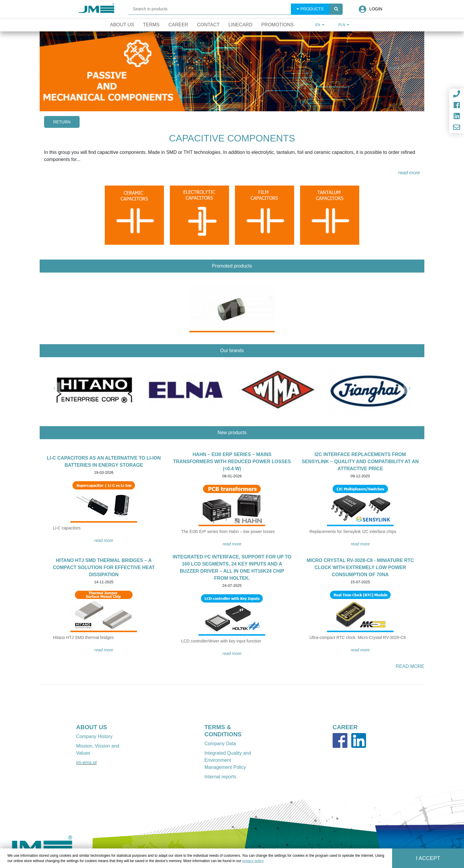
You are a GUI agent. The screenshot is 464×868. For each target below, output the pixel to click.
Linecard (240, 25)
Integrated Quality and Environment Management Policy (228, 760)
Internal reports (220, 777)
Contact (208, 25)
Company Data (220, 744)
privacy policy (253, 861)
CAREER (345, 727)
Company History (94, 736)
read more (409, 173)
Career (178, 25)
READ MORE (104, 540)
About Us (122, 25)
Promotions (277, 25)
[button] (54, 388)
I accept (428, 858)
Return (62, 122)
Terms (151, 25)
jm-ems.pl (86, 762)
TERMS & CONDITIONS (223, 731)
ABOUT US (91, 727)
